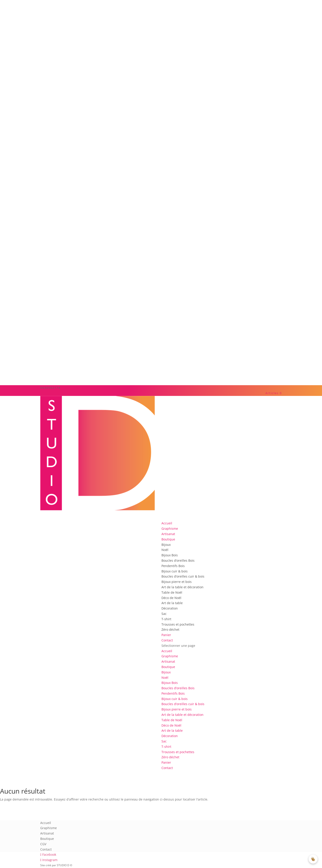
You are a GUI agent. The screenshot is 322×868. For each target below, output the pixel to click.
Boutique (168, 667)
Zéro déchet (170, 629)
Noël (165, 550)
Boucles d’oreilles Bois (178, 560)
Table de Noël (172, 592)
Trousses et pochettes (178, 624)
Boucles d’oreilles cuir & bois (183, 576)
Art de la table (172, 603)
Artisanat (168, 661)
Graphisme (170, 656)
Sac (164, 614)
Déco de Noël (171, 598)
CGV (43, 844)
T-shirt (166, 619)
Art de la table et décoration (182, 587)
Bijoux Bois (170, 555)
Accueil (167, 651)
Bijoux (166, 545)
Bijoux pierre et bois (177, 582)
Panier (166, 762)
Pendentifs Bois (173, 566)
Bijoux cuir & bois (175, 571)
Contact (167, 768)
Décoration (170, 608)
